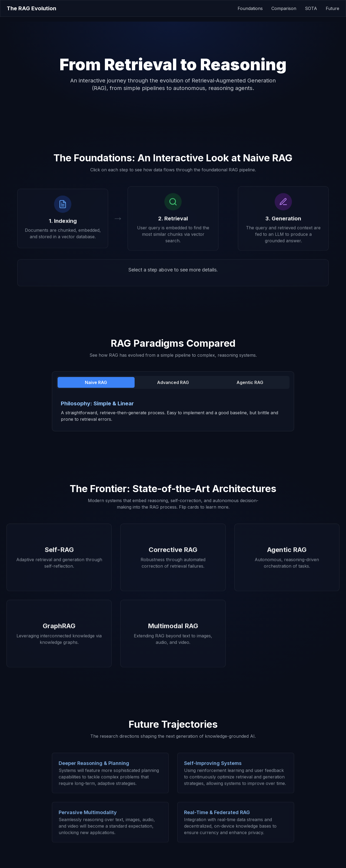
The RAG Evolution (31, 8)
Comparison (284, 8)
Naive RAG (96, 382)
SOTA (311, 8)
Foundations (250, 8)
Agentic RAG (250, 382)
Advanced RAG (173, 382)
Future (332, 8)
